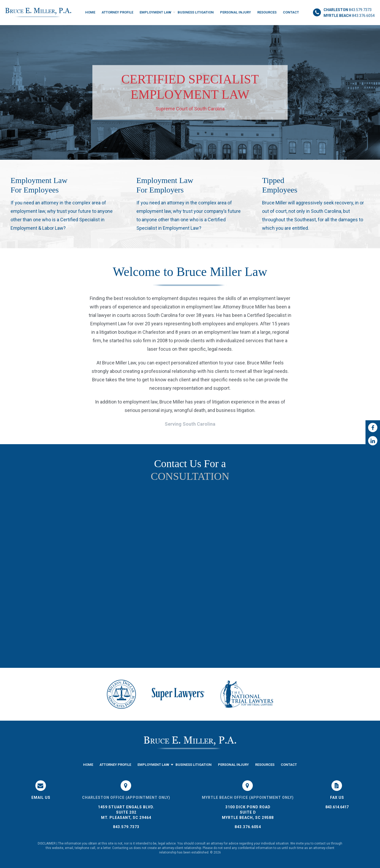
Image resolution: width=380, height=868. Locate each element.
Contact (291, 12)
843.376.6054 (248, 827)
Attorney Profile (117, 12)
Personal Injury (236, 12)
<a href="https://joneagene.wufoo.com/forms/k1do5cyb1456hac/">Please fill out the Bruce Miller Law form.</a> (190, 570)
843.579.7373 (126, 827)
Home (90, 12)
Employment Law (155, 12)
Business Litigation (196, 12)
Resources (267, 12)
